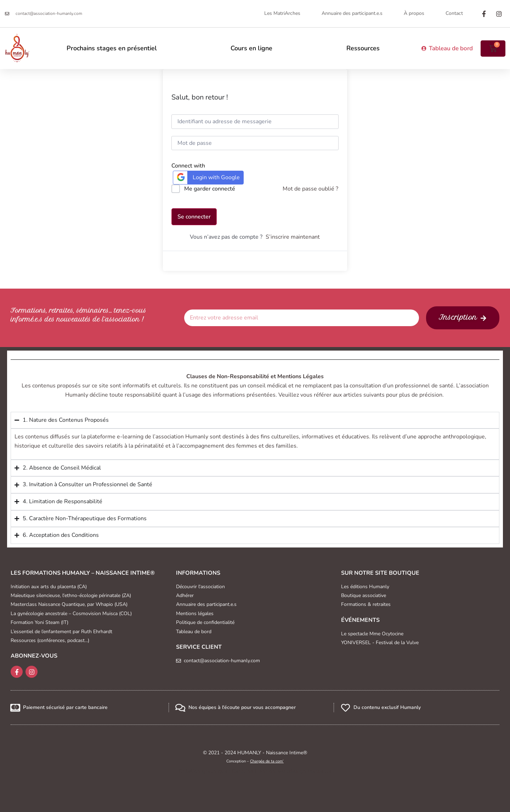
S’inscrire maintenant (293, 237)
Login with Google (207, 177)
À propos (414, 13)
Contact (454, 13)
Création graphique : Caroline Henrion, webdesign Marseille (255, 771)
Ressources (363, 48)
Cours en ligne (251, 48)
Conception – (255, 761)
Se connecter (194, 217)
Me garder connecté (210, 189)
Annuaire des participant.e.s (352, 13)
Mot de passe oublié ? (310, 189)
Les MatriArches (282, 13)
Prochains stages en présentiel (112, 48)
